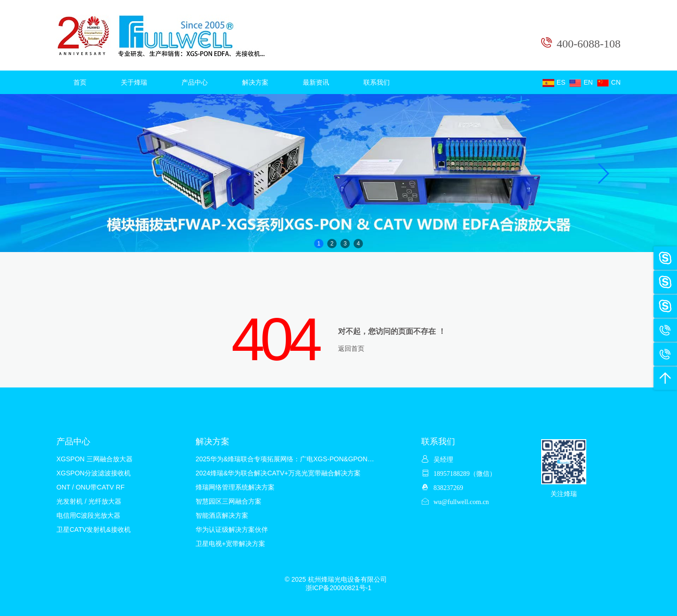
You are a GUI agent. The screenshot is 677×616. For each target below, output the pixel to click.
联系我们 (377, 82)
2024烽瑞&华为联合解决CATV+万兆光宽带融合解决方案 (278, 473)
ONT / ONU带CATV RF (91, 487)
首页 (80, 82)
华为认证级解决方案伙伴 (232, 529)
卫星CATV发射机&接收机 (94, 529)
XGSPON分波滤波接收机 (94, 473)
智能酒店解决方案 (222, 515)
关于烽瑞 (134, 82)
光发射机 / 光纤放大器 (89, 501)
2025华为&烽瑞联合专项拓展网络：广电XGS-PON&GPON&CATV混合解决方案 (312, 459)
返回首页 (351, 348)
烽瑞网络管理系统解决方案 (235, 487)
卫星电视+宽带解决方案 (230, 544)
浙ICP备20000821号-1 (338, 588)
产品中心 (195, 82)
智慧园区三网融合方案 (228, 501)
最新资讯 (316, 82)
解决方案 (255, 82)
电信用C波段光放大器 (88, 515)
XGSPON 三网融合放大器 (94, 459)
